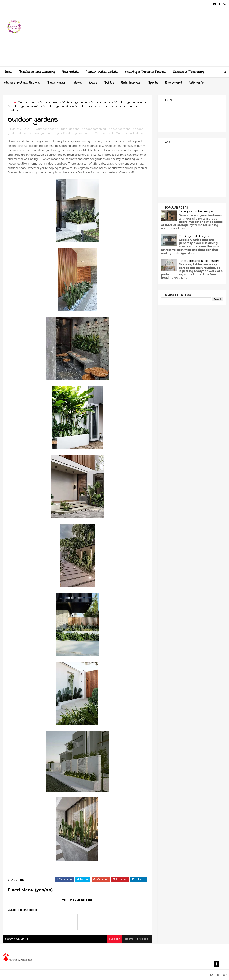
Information (197, 83)
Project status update (102, 72)
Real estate (70, 72)
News (93, 83)
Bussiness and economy (37, 72)
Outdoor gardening (76, 102)
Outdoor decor (28, 102)
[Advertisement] (154, 39)
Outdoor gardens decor (131, 102)
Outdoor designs (50, 102)
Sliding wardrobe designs (196, 211)
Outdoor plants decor (112, 106)
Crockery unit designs (194, 236)
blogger (115, 939)
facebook (144, 939)
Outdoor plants (86, 106)
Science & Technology (188, 72)
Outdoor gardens (102, 102)
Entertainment (131, 83)
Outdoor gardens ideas (59, 106)
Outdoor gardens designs (26, 106)
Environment (174, 83)
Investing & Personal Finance (145, 72)
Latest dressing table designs (199, 261)
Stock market (57, 83)
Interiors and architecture (22, 83)
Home (8, 72)
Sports (153, 83)
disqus (129, 939)
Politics (109, 83)
